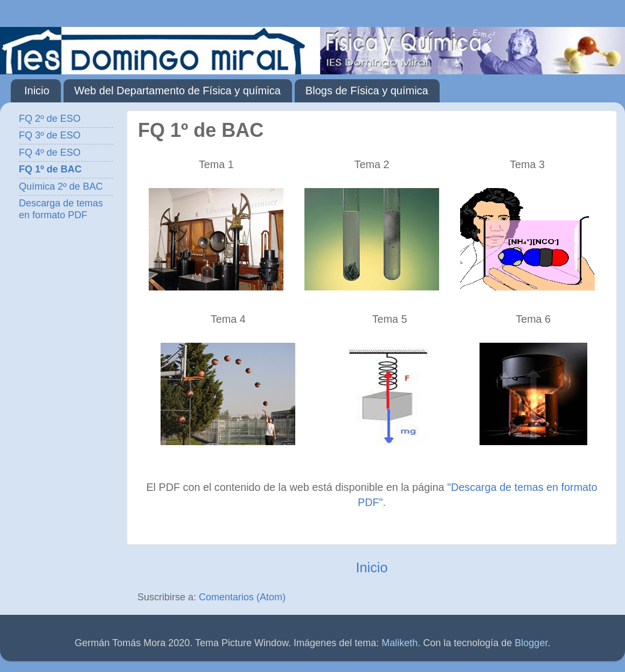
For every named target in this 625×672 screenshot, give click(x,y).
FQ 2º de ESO (50, 119)
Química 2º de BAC (61, 186)
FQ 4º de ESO (50, 153)
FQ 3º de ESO (50, 135)
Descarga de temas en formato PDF (61, 209)
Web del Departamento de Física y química (178, 91)
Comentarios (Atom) (242, 597)
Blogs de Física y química (367, 91)
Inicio (37, 91)
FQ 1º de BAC (50, 169)
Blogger (531, 643)
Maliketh (400, 643)
